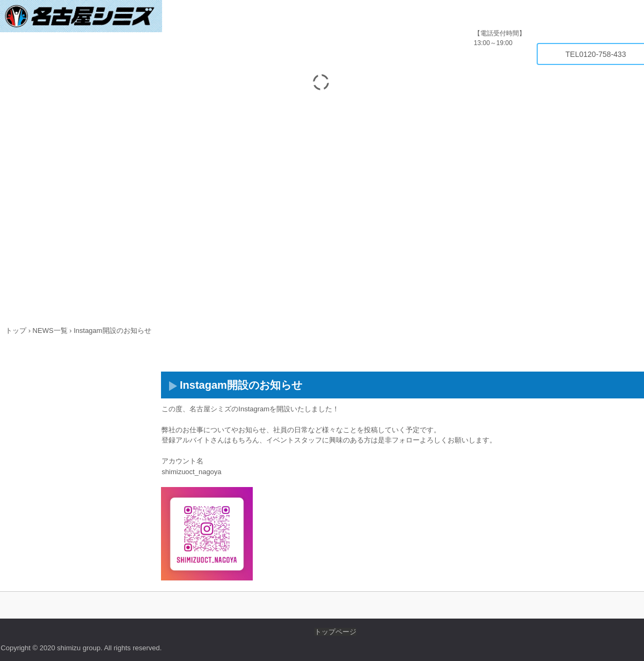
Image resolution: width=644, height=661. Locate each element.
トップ (16, 330)
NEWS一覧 (50, 330)
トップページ (335, 632)
